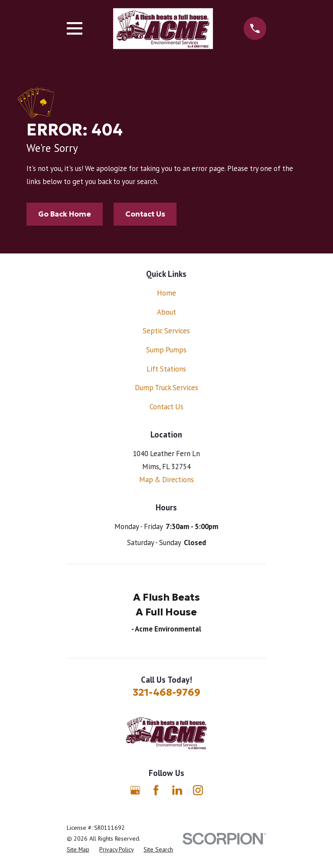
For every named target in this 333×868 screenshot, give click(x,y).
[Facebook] (156, 790)
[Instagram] (198, 790)
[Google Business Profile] (135, 790)
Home (166, 293)
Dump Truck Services (166, 388)
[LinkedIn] (177, 790)
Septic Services (166, 331)
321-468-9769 (166, 692)
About (166, 312)
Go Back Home (65, 214)
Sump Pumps (166, 350)
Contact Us (145, 214)
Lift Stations (166, 369)
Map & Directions (166, 480)
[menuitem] (78, 850)
